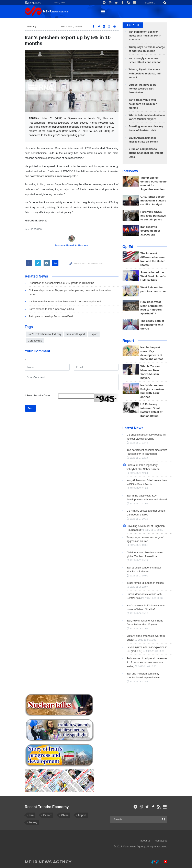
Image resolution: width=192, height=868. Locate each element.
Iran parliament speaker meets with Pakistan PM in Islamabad (145, 36)
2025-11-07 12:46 (139, 443)
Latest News (133, 428)
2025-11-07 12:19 (139, 458)
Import (82, 815)
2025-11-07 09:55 (154, 530)
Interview (130, 171)
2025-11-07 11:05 (139, 488)
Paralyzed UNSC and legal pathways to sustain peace (153, 216)
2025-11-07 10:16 (139, 519)
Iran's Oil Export (76, 334)
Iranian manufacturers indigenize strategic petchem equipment (65, 301)
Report (128, 341)
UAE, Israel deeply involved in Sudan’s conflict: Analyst (153, 201)
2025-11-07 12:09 (139, 473)
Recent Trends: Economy (47, 807)
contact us (161, 841)
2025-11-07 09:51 (139, 545)
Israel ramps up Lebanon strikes (145, 583)
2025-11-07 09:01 (139, 576)
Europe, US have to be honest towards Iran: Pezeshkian (143, 89)
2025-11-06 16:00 (147, 640)
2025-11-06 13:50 (147, 666)
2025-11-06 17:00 (139, 628)
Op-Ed (128, 247)
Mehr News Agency (47, 12)
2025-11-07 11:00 (139, 503)
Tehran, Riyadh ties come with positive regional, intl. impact (145, 73)
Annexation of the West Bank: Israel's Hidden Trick (153, 276)
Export (94, 334)
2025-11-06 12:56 (139, 681)
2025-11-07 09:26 (139, 560)
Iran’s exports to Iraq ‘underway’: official (52, 309)
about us (145, 841)
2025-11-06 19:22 (139, 613)
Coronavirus (35, 341)
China (65, 815)
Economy (32, 27)
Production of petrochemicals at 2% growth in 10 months (61, 283)
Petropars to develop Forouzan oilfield (51, 316)
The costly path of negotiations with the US (152, 325)
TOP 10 (133, 25)
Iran (31, 815)
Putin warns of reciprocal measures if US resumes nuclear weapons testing (147, 662)
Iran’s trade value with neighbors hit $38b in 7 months (143, 104)
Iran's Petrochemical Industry (45, 334)
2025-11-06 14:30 (155, 651)
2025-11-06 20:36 (154, 598)
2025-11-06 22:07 (139, 587)
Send (31, 408)
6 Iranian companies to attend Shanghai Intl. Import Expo (146, 153)
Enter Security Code (37, 395)
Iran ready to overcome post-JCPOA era (151, 231)
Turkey (33, 822)
